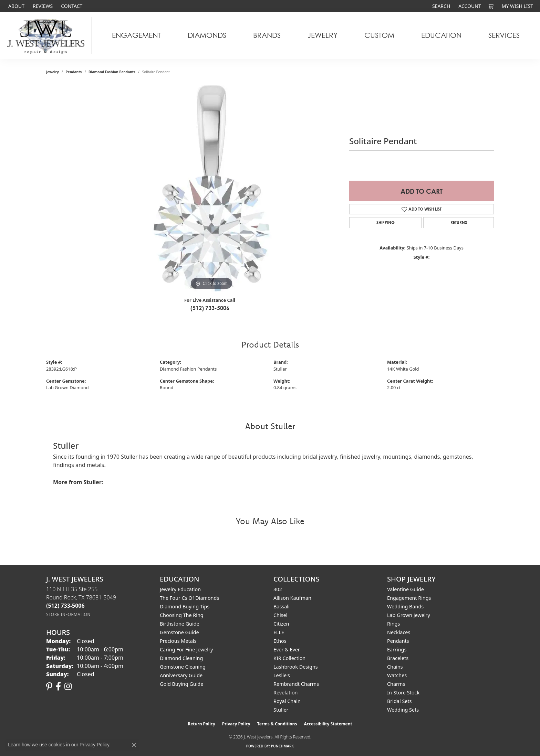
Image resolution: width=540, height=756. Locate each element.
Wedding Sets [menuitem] (403, 710)
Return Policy (201, 724)
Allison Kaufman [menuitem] (292, 598)
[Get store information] (68, 614)
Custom (379, 35)
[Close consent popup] (134, 745)
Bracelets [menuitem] (398, 658)
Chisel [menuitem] (280, 615)
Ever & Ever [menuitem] (287, 649)
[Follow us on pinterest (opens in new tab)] (49, 686)
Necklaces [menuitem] (399, 632)
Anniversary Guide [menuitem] (181, 675)
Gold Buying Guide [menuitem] (181, 684)
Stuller (280, 369)
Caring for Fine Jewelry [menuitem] (186, 649)
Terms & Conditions (277, 724)
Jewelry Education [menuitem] (180, 589)
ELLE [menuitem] (279, 632)
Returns (459, 222)
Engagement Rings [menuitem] (409, 598)
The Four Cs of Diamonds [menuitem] (189, 598)
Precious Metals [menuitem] (178, 641)
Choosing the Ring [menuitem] (182, 615)
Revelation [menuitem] (286, 693)
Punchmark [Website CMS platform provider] (283, 746)
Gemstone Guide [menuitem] (179, 632)
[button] (440, 6)
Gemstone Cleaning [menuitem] (183, 667)
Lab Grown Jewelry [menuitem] (409, 615)
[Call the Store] (65, 606)
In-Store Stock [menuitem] (403, 693)
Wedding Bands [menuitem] (405, 606)
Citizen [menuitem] (281, 624)
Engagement (136, 35)
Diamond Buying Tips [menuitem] (185, 606)
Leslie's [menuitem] (282, 675)
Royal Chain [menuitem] (287, 701)
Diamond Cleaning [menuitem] (181, 658)
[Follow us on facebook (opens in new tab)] (58, 686)
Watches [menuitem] (397, 675)
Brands (267, 35)
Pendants (74, 72)
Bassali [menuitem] (282, 606)
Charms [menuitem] (396, 684)
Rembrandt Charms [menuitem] (296, 684)
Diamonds (207, 35)
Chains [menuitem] (395, 667)
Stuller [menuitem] (281, 710)
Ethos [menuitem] (280, 641)
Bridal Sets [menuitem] (399, 701)
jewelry (53, 72)
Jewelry (323, 35)
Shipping (386, 222)
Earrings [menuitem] (397, 649)
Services (504, 35)
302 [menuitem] (278, 589)
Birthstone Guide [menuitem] (180, 624)
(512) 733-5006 (210, 308)
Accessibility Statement (328, 724)
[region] (211, 188)
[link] (16, 6)
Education (441, 35)
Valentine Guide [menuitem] (406, 589)
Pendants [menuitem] (398, 641)
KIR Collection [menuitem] (289, 658)
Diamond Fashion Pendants (112, 72)
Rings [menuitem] (393, 624)
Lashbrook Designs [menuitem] (296, 667)
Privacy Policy (236, 724)
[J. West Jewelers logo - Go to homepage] (48, 35)
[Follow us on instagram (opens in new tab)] (68, 686)
